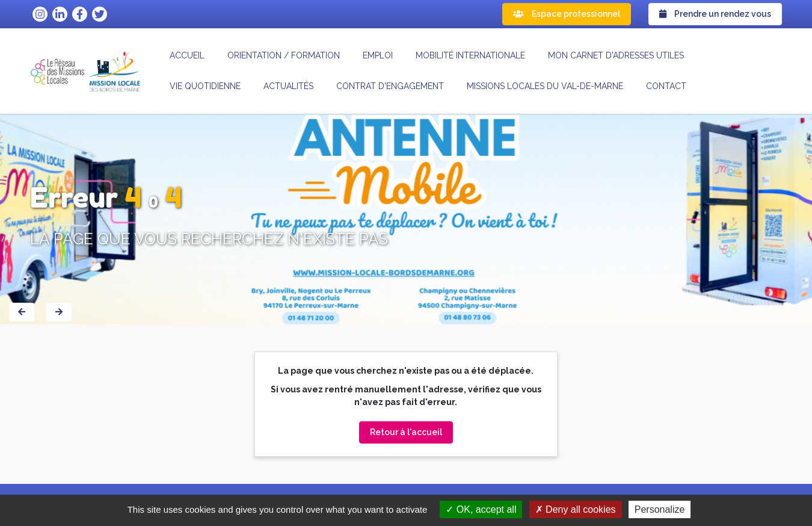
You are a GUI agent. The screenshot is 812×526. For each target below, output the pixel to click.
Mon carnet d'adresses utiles (616, 55)
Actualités (288, 86)
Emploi (378, 55)
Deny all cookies (576, 509)
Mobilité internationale (470, 55)
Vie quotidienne (205, 86)
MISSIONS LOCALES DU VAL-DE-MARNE (545, 86)
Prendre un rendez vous (715, 14)
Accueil (187, 55)
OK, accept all (481, 509)
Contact (666, 86)
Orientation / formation (284, 55)
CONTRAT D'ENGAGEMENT (390, 86)
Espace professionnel (567, 14)
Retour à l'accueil (406, 432)
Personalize (660, 509)
